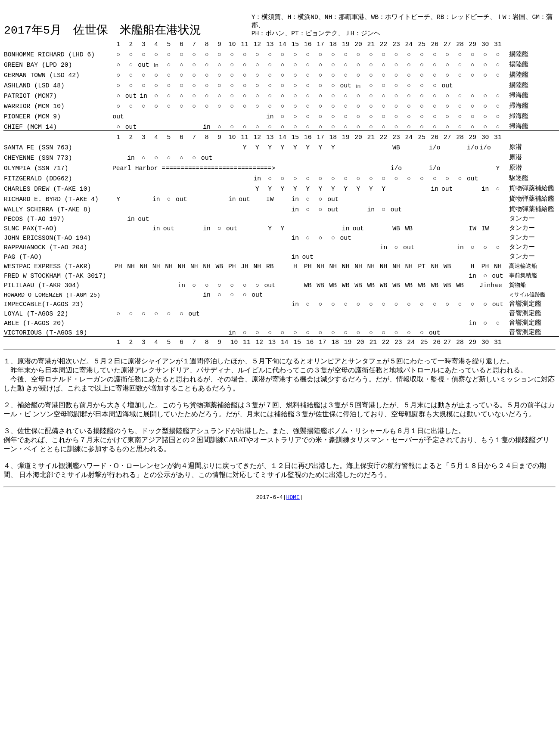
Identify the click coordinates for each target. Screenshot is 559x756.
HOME (293, 501)
